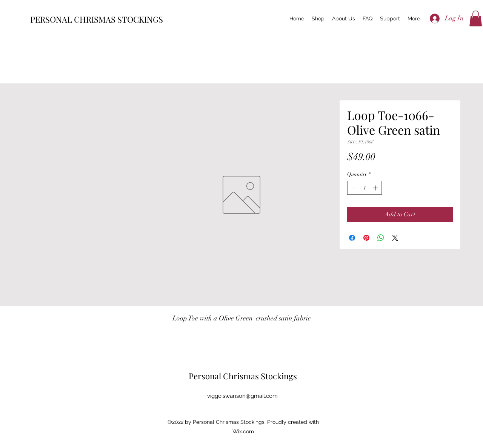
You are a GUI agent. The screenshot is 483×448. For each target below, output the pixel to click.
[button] (476, 18)
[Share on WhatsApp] (381, 238)
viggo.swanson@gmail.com (242, 396)
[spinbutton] (365, 188)
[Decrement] (353, 188)
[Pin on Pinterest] (366, 238)
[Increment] (376, 188)
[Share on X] (395, 238)
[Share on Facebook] (352, 238)
